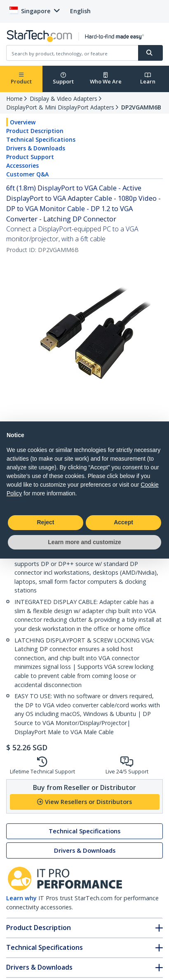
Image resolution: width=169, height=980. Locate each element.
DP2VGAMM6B (141, 107)
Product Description (35, 131)
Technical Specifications (41, 139)
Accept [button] (123, 522)
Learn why (21, 898)
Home (14, 99)
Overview (23, 122)
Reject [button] (45, 522)
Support (63, 79)
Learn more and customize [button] (84, 542)
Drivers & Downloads (36, 148)
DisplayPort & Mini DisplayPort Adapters (60, 107)
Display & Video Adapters (63, 99)
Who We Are (106, 79)
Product (21, 79)
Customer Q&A (27, 174)
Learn (148, 79)
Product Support (30, 157)
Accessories (22, 165)
